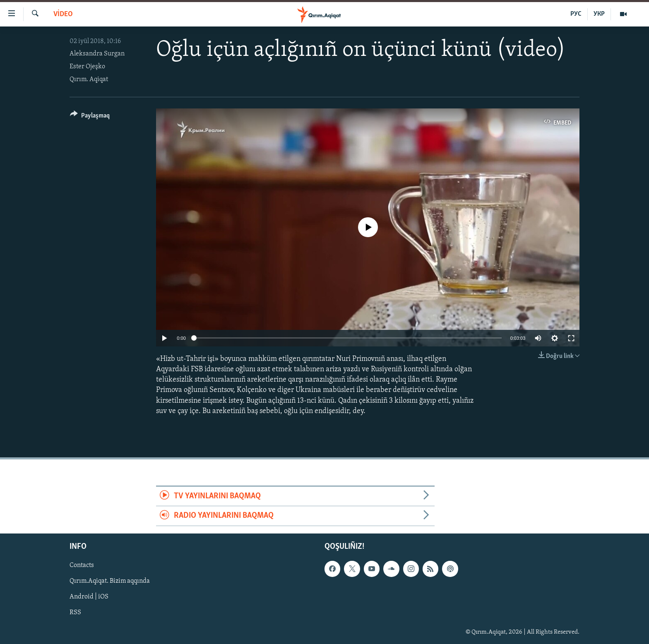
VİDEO (63, 14)
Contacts (82, 565)
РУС (576, 14)
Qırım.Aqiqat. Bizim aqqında (110, 581)
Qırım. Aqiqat (89, 79)
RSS (75, 613)
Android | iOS (89, 597)
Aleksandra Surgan (97, 54)
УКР (599, 14)
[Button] (90, 117)
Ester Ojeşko (87, 67)
